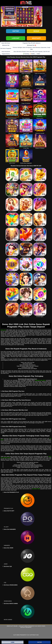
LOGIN (12, 642)
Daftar (16, 31)
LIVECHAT (16, 38)
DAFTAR (39, 642)
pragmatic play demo (40, 380)
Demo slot (3, 330)
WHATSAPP (36, 38)
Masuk (36, 31)
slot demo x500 (36, 489)
